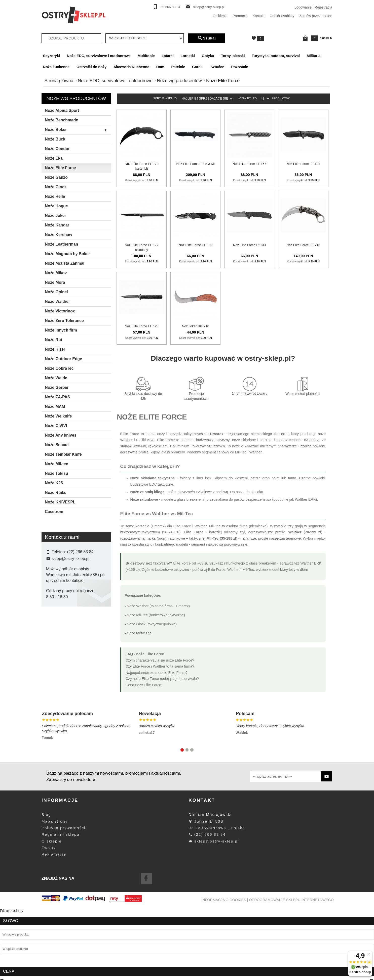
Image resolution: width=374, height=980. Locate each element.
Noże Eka (54, 158)
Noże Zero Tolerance (64, 321)
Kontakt (258, 16)
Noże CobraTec (59, 368)
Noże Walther (57, 301)
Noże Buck (55, 139)
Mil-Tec (241, 452)
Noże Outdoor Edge (63, 359)
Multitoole (146, 56)
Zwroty (49, 920)
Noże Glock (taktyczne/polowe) (152, 624)
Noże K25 (54, 483)
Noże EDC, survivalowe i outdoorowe (99, 56)
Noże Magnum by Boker (67, 254)
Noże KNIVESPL (60, 502)
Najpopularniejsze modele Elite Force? (157, 673)
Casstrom (54, 512)
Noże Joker (55, 216)
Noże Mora (55, 282)
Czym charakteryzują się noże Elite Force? (160, 660)
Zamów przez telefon (316, 16)
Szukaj (207, 38)
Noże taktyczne (139, 633)
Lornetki (188, 56)
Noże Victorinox (60, 311)
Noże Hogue (56, 206)
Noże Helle (55, 196)
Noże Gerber (57, 387)
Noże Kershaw (58, 235)
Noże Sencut (57, 445)
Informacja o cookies (224, 972)
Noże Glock (56, 187)
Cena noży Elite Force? (144, 685)
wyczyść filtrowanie (76, 676)
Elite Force (58, 635)
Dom (160, 67)
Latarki (167, 56)
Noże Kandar (57, 225)
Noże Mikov (56, 273)
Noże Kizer (55, 349)
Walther (126, 440)
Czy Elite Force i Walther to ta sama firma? (160, 666)
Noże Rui (53, 340)
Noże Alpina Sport (62, 110)
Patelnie (178, 67)
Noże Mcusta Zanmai (65, 263)
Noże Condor (57, 149)
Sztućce (217, 67)
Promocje (240, 16)
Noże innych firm (61, 330)
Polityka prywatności (63, 900)
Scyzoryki (51, 56)
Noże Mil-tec (56, 464)
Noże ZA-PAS (57, 397)
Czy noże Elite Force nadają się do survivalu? (162, 679)
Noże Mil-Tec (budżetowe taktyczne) (156, 615)
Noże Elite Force (60, 168)
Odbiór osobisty (282, 16)
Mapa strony (55, 893)
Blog (46, 886)
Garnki (198, 67)
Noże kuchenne (56, 67)
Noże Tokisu (56, 473)
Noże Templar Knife (63, 454)
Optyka (208, 56)
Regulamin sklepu (60, 906)
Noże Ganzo (56, 177)
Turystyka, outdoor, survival (276, 56)
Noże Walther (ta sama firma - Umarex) (158, 606)
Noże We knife (58, 416)
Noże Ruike (55, 493)
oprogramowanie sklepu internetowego (291, 972)
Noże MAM (55, 407)
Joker (54, 643)
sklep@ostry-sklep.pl (209, 7)
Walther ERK (305, 499)
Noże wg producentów (76, 99)
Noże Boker (77, 130)
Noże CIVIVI (56, 426)
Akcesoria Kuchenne (131, 67)
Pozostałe (239, 67)
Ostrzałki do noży (91, 67)
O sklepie (220, 16)
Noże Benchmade (61, 120)
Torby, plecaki (233, 56)
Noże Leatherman (61, 244)
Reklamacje (54, 926)
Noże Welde (56, 378)
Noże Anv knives (61, 435)
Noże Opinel (56, 292)
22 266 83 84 (171, 7)
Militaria (314, 56)
